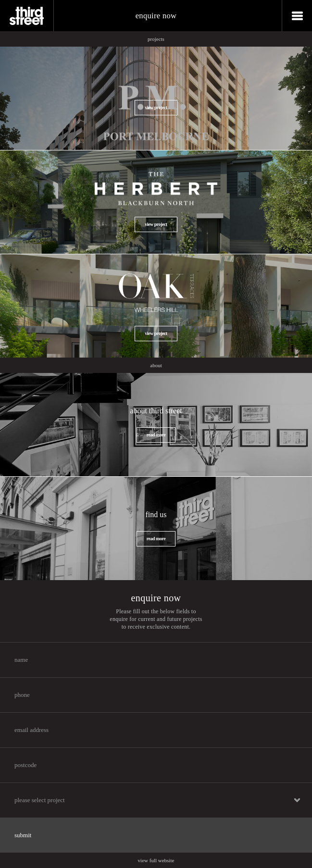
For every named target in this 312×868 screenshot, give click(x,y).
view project (156, 107)
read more (156, 435)
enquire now (156, 16)
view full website (156, 860)
